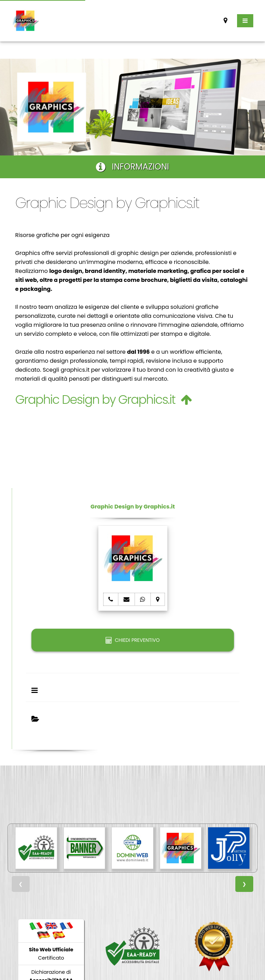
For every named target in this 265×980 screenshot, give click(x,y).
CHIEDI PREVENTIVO (132, 640)
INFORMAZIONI (132, 167)
